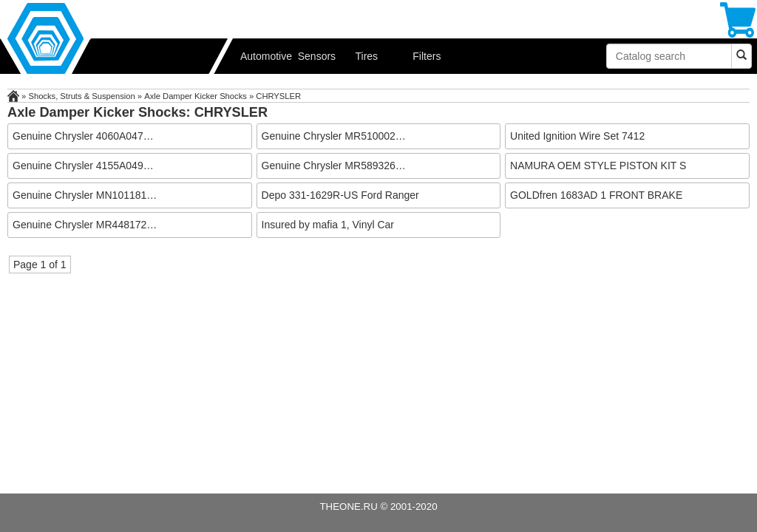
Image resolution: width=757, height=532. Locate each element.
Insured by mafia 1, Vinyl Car (328, 225)
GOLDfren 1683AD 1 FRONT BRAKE (596, 195)
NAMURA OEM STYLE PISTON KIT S (598, 166)
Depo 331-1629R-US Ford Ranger (340, 195)
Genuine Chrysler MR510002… (334, 136)
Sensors (317, 56)
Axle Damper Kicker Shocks (196, 96)
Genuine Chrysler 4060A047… (83, 136)
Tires (367, 56)
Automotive (264, 56)
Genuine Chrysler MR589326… (334, 166)
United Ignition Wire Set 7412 (577, 136)
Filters (427, 56)
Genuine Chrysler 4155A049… (83, 166)
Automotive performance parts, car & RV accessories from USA (118, 37)
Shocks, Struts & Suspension (81, 96)
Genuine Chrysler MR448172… (85, 225)
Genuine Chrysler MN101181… (85, 195)
